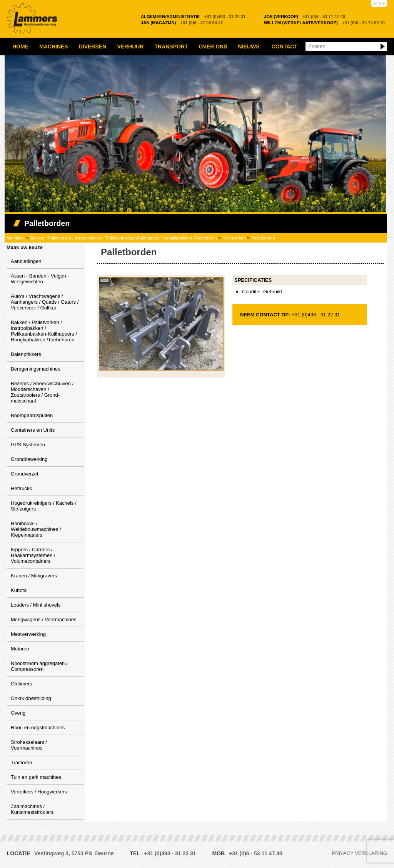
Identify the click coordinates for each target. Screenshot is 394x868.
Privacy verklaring (360, 853)
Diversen (93, 47)
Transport (171, 47)
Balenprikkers (26, 354)
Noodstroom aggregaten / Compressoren (39, 666)
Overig (18, 713)
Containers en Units (33, 430)
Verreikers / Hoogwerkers (39, 792)
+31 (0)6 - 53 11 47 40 (305, 17)
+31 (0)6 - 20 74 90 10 (324, 23)
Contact (285, 47)
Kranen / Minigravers (34, 576)
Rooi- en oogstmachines (38, 727)
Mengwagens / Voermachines (44, 619)
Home (20, 47)
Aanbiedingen (26, 261)
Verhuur (130, 47)
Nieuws (249, 47)
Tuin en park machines (36, 777)
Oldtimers (22, 684)
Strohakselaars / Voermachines (29, 745)
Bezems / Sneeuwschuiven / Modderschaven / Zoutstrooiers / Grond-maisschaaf (42, 392)
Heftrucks (21, 488)
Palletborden (263, 238)
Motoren (20, 649)
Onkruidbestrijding (31, 698)
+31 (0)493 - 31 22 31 (193, 17)
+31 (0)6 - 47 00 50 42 (182, 23)
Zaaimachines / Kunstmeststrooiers (32, 809)
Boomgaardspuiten (32, 415)
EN (377, 4)
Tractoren (21, 762)
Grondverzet (25, 474)
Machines (54, 47)
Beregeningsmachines (36, 369)
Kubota (19, 590)
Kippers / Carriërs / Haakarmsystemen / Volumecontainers (33, 555)
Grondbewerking (29, 459)
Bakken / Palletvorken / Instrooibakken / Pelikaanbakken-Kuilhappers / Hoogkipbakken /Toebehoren (124, 238)
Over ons (213, 47)
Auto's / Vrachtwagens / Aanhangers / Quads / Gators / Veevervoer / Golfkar (45, 302)
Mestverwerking (28, 634)
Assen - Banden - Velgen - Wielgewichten (40, 279)
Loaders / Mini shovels (36, 605)
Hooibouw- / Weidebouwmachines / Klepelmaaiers (36, 529)
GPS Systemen (28, 445)
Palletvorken (234, 238)
